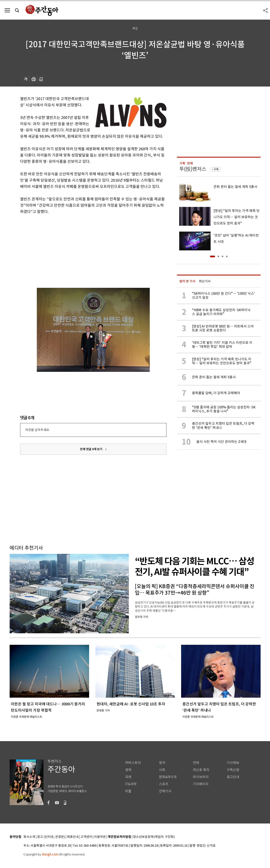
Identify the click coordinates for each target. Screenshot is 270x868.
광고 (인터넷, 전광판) (51, 837)
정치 (162, 763)
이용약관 (100, 837)
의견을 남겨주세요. (37, 430)
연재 (196, 763)
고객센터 (86, 837)
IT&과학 (131, 784)
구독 (216, 169)
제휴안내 (73, 837)
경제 (128, 770)
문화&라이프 (168, 777)
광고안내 (233, 777)
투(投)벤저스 (193, 169)
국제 (128, 777)
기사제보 (233, 763)
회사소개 (29, 837)
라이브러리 (201, 777)
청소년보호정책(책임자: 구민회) (154, 837)
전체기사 (165, 791)
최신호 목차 (201, 770)
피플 (128, 791)
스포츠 (164, 784)
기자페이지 (201, 784)
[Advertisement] (83, 247)
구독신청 (233, 770)
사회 (162, 770)
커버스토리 (133, 763)
